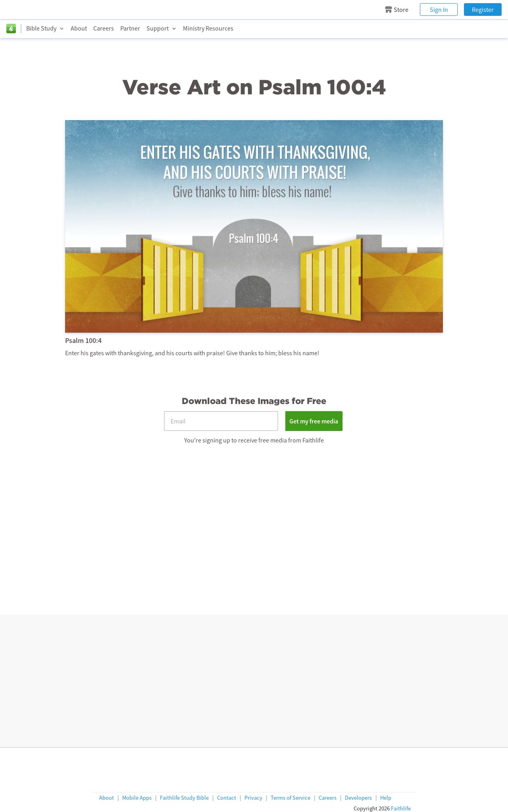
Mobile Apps (137, 798)
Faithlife (401, 808)
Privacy (253, 798)
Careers (104, 28)
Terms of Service (291, 798)
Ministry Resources (208, 28)
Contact (227, 798)
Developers (358, 798)
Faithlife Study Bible (184, 798)
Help (386, 798)
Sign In (439, 10)
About (79, 28)
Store (397, 10)
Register (483, 10)
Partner (130, 28)
